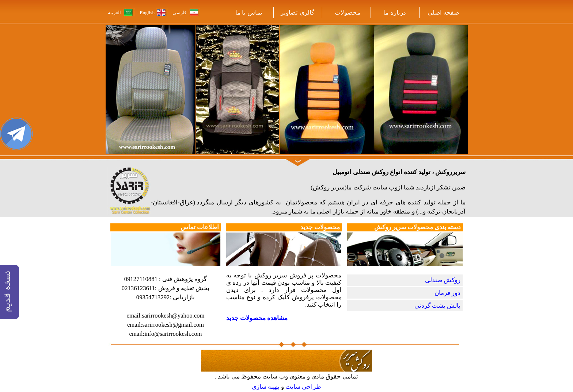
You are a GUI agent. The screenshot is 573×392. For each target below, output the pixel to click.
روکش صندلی (443, 280)
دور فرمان (447, 293)
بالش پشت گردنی (438, 306)
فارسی (179, 13)
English (147, 13)
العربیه (115, 13)
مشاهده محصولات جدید (257, 318)
